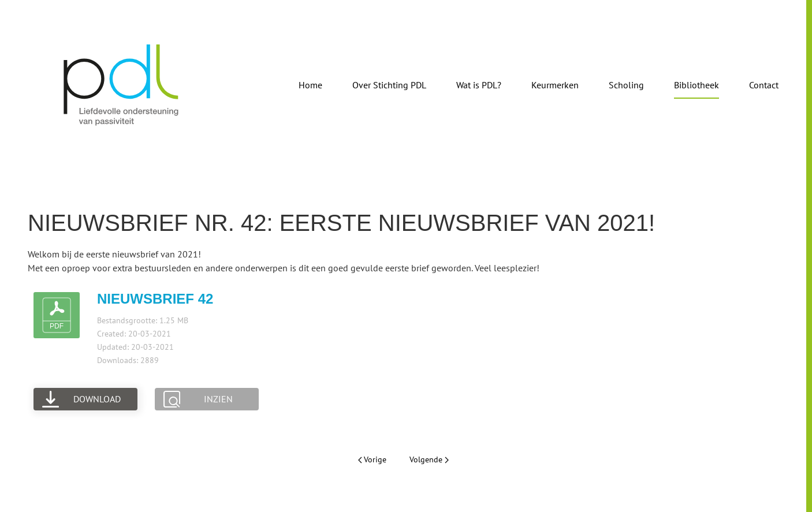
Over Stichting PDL (389, 85)
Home (310, 85)
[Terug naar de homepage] (122, 85)
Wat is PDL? (479, 85)
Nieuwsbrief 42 (155, 299)
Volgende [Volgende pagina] (429, 459)
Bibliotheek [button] (696, 85)
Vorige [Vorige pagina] (373, 459)
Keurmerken (555, 85)
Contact (764, 85)
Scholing (626, 85)
